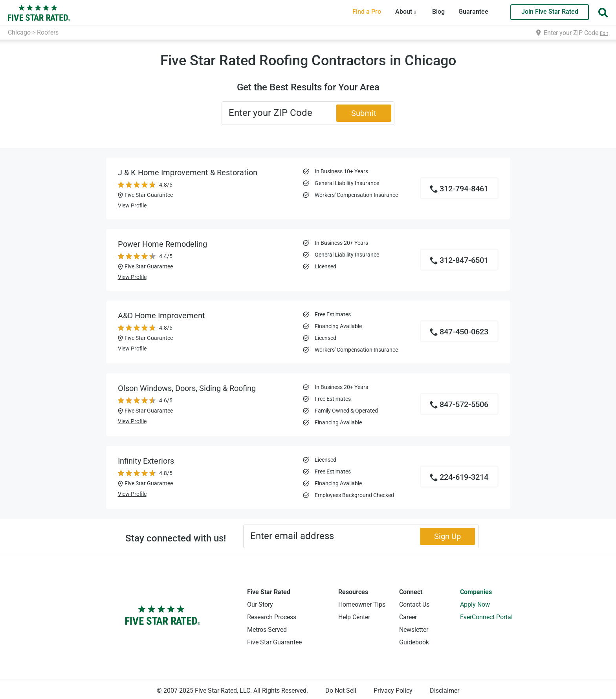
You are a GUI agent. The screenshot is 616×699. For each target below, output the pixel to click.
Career (408, 617)
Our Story (260, 605)
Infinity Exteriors (146, 461)
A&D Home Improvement (161, 316)
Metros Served (267, 630)
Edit (604, 33)
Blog (438, 12)
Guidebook (414, 642)
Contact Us (414, 605)
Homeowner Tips (362, 605)
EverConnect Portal (486, 617)
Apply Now (475, 605)
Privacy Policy (393, 691)
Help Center (354, 617)
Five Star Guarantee (274, 642)
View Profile (132, 205)
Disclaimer (445, 691)
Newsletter (414, 630)
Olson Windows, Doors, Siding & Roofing (187, 388)
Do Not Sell (341, 691)
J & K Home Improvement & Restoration (188, 172)
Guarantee (473, 12)
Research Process (272, 617)
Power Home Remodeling (162, 244)
